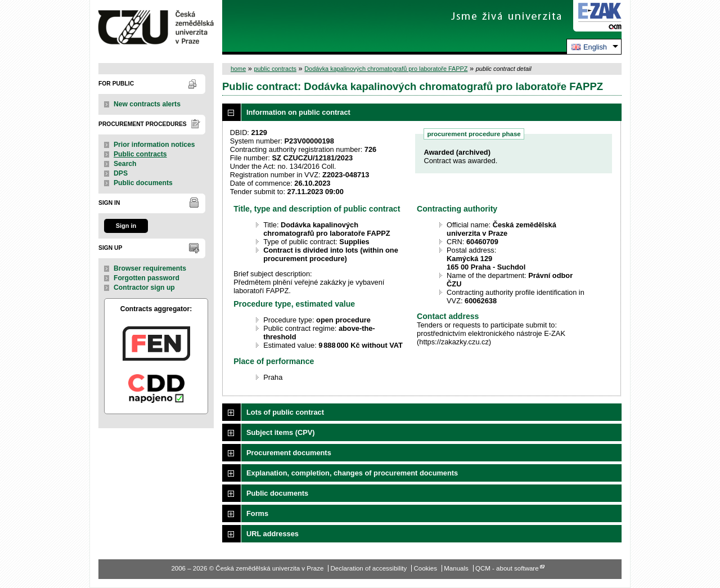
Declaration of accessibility (369, 568)
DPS (121, 173)
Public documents (143, 183)
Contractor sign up (144, 288)
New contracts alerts (147, 104)
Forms (257, 513)
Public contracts (140, 154)
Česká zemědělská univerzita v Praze (156, 27)
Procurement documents (289, 453)
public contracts (275, 69)
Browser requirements (150, 268)
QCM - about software (507, 568)
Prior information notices (154, 145)
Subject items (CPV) (281, 432)
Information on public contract (298, 112)
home (238, 69)
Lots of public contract (285, 412)
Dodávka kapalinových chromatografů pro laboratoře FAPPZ (386, 69)
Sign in (126, 226)
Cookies (425, 568)
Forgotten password (147, 278)
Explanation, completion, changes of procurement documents (352, 473)
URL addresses (273, 534)
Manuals (456, 568)
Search (125, 164)
